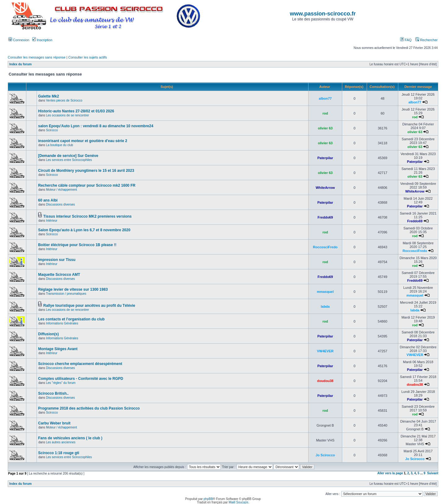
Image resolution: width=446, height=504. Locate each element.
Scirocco (52, 130)
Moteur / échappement (61, 190)
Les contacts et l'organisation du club (71, 319)
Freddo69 (325, 217)
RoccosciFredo (325, 247)
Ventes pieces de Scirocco (64, 100)
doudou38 (325, 381)
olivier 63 (325, 128)
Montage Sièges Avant (58, 349)
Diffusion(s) (48, 334)
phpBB (208, 499)
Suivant (433, 473)
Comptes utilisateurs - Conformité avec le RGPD (81, 379)
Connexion (19, 40)
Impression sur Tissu (57, 260)
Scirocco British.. (53, 393)
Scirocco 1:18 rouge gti (59, 453)
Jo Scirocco (325, 455)
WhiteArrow (325, 188)
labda (325, 306)
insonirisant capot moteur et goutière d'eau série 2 (83, 141)
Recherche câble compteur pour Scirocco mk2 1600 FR (87, 185)
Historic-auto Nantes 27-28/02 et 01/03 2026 (76, 111)
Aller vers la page (391, 473)
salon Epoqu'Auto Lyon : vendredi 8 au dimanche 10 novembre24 (96, 126)
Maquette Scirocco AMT (59, 275)
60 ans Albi (48, 200)
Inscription (42, 40)
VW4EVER (325, 351)
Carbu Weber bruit (54, 423)
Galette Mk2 (48, 96)
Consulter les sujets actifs (87, 57)
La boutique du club (59, 145)
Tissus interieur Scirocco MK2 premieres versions (87, 216)
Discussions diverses (60, 204)
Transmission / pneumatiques (66, 294)
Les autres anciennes (61, 442)
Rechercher (426, 40)
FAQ (406, 40)
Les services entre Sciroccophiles (69, 160)
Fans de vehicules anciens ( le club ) (70, 438)
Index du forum (20, 64)
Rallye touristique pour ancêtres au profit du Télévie (89, 306)
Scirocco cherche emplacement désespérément (80, 364)
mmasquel (325, 292)
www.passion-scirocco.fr (323, 14)
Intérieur (52, 221)
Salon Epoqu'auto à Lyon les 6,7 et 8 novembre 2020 (84, 230)
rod (325, 113)
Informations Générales (62, 323)
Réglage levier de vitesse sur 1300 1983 (73, 289)
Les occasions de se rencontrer (67, 115)
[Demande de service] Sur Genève (68, 156)
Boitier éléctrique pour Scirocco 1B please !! (77, 245)
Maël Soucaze (238, 502)
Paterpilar (325, 158)
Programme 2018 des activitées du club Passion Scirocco (89, 408)
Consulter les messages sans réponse (37, 57)
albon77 (325, 98)
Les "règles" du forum (61, 383)
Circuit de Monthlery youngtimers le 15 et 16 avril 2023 (86, 171)
